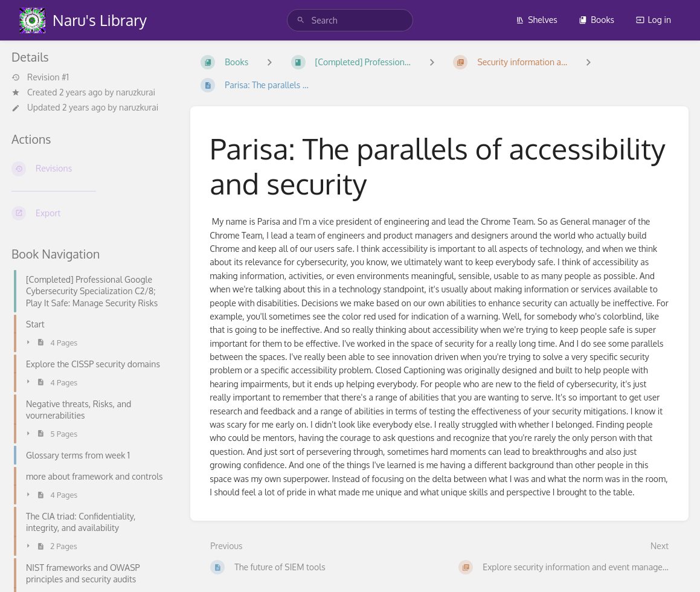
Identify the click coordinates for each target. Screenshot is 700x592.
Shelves (537, 20)
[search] (350, 20)
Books (596, 20)
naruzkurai (136, 92)
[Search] (301, 20)
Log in (653, 20)
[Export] (91, 213)
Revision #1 (40, 77)
